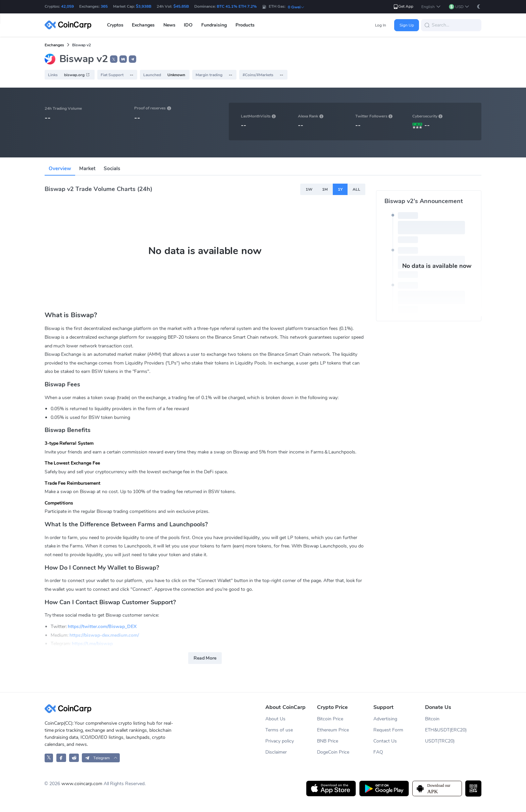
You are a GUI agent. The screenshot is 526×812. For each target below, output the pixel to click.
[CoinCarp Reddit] (74, 758)
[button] (431, 7)
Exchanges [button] (143, 25)
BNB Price (328, 741)
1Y (340, 189)
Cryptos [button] (115, 25)
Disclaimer (276, 752)
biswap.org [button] (77, 75)
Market (87, 169)
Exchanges (54, 45)
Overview (60, 169)
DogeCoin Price (333, 752)
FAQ (378, 752)
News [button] (169, 25)
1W (309, 189)
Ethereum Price (333, 730)
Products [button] (245, 25)
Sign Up (407, 25)
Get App (403, 7)
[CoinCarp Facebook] (61, 758)
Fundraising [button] (214, 25)
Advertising (385, 719)
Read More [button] (205, 658)
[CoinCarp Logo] (70, 25)
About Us (275, 719)
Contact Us (385, 741)
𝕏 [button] (114, 59)
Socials (112, 169)
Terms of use (279, 730)
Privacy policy (280, 741)
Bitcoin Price (330, 719)
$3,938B (144, 6)
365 (104, 6)
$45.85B (181, 6)
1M (325, 189)
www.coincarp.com (82, 784)
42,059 (67, 6)
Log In (381, 25)
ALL (356, 189)
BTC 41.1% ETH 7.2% (237, 6)
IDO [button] (188, 25)
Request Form (388, 730)
